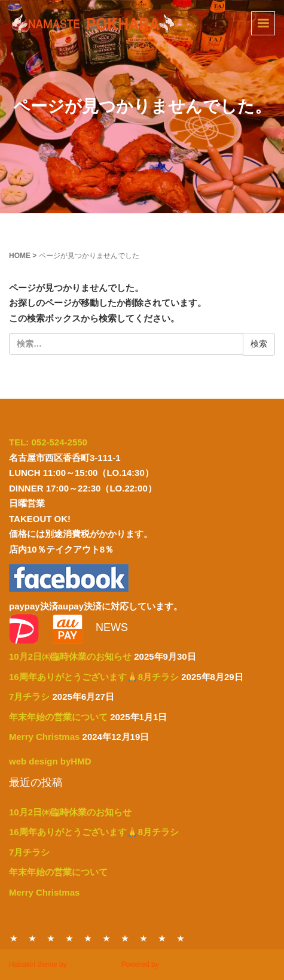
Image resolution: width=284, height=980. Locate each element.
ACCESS (162, 938)
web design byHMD (50, 761)
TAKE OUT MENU (69, 938)
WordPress (178, 964)
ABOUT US (143, 938)
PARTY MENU (88, 938)
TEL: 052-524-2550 (48, 442)
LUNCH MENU (51, 938)
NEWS (181, 938)
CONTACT (125, 938)
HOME (20, 256)
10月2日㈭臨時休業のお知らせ (70, 656)
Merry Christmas (44, 737)
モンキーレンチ (94, 964)
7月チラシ (29, 697)
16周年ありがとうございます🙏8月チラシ (94, 677)
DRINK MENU (106, 938)
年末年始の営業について (58, 717)
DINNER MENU (32, 938)
